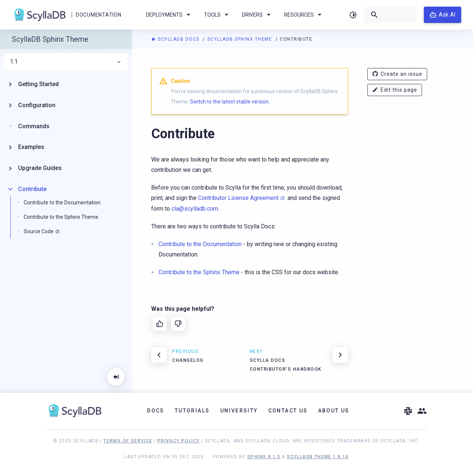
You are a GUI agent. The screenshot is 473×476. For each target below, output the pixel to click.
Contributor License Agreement (238, 198)
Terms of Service (128, 441)
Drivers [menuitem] (258, 15)
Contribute (32, 189)
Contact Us (288, 411)
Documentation (98, 15)
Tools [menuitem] (217, 15)
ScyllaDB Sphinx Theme (241, 39)
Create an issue (397, 74)
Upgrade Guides (40, 168)
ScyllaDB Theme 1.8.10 (318, 457)
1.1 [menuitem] (66, 62)
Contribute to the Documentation (62, 203)
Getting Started (38, 84)
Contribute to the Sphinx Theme (61, 217)
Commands (34, 126)
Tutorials (192, 411)
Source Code (39, 231)
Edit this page (395, 90)
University (239, 411)
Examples (31, 147)
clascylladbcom (195, 209)
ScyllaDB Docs (176, 39)
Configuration (37, 105)
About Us (334, 411)
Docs (156, 411)
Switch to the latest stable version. (230, 102)
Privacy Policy (179, 441)
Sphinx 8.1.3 (264, 457)
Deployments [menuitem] (169, 15)
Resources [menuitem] (304, 15)
